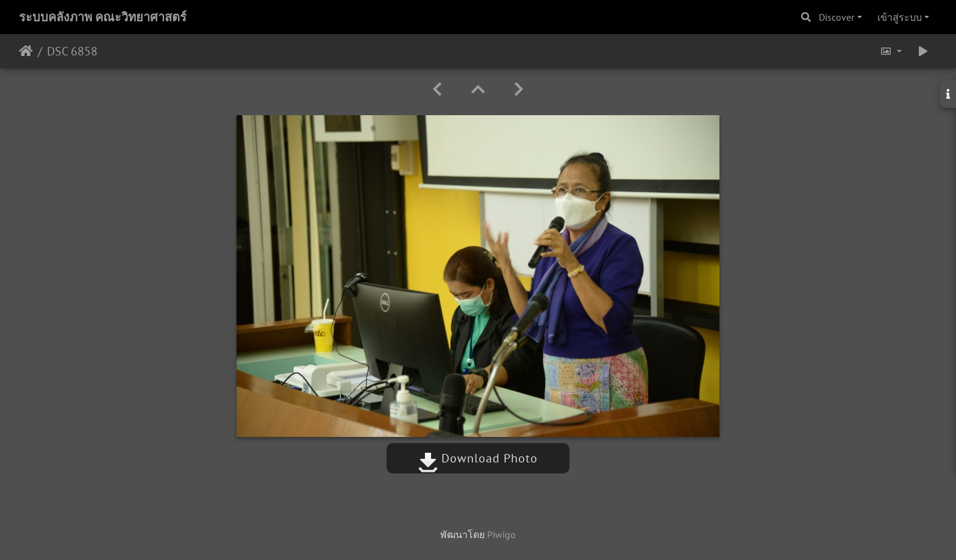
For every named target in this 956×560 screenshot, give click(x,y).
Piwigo (501, 534)
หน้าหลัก (26, 51)
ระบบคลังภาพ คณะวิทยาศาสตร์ (103, 17)
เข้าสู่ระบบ (900, 17)
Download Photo (478, 458)
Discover (836, 17)
